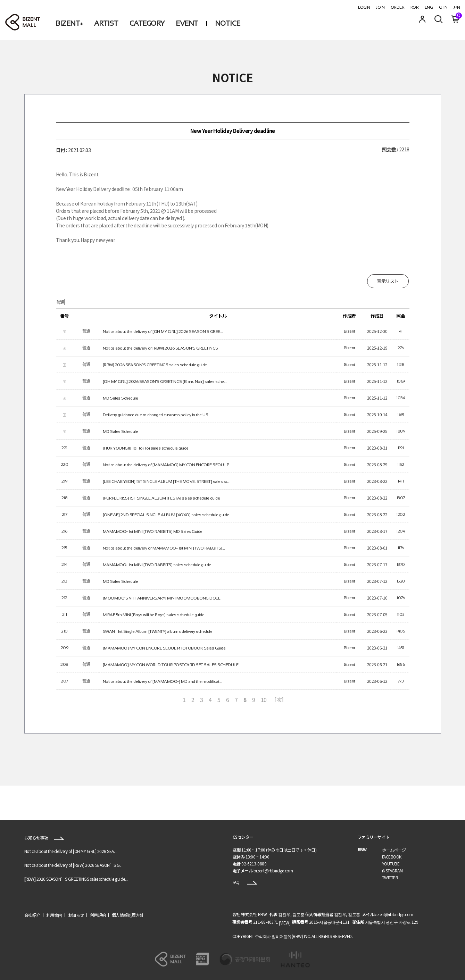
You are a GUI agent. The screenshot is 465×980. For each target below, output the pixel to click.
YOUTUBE (391, 864)
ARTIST (106, 23)
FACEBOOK (392, 857)
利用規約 (98, 915)
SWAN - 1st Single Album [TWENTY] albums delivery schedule (158, 631)
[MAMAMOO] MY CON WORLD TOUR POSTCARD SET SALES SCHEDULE (171, 664)
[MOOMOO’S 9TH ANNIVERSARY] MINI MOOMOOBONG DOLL (162, 598)
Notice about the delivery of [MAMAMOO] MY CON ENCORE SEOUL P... (167, 464)
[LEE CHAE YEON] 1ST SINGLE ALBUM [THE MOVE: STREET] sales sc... (167, 481)
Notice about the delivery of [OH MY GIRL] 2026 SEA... (70, 851)
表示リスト (388, 281)
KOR (415, 7)
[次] (279, 699)
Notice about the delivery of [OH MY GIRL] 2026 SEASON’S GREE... (163, 331)
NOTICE (228, 23)
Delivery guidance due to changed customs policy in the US (156, 414)
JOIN (380, 7)
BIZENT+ (69, 23)
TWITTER (390, 877)
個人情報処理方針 (128, 915)
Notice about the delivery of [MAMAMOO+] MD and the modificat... (163, 681)
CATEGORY (147, 23)
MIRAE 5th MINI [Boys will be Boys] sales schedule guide (154, 614)
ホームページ (394, 850)
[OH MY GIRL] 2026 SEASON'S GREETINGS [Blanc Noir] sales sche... (165, 381)
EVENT (187, 23)
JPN (457, 7)
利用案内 (54, 915)
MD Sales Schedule (121, 398)
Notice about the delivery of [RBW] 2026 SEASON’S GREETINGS (160, 348)
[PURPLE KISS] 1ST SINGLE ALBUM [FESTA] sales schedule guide (161, 498)
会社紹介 (32, 915)
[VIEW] (285, 923)
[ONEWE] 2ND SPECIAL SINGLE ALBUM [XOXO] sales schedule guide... (167, 514)
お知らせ (76, 915)
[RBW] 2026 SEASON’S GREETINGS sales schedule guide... (76, 879)
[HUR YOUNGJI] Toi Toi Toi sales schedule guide (146, 448)
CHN (443, 7)
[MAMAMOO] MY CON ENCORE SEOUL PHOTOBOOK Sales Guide (164, 648)
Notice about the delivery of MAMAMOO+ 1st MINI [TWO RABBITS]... (164, 548)
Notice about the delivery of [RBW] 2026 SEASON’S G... (73, 865)
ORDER (398, 7)
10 (264, 699)
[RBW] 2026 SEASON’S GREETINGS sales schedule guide (155, 365)
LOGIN (364, 7)
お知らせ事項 (44, 837)
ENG (429, 7)
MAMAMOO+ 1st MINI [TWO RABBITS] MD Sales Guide (153, 531)
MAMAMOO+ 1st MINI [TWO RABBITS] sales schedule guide (157, 564)
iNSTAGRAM (392, 870)
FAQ (245, 882)
